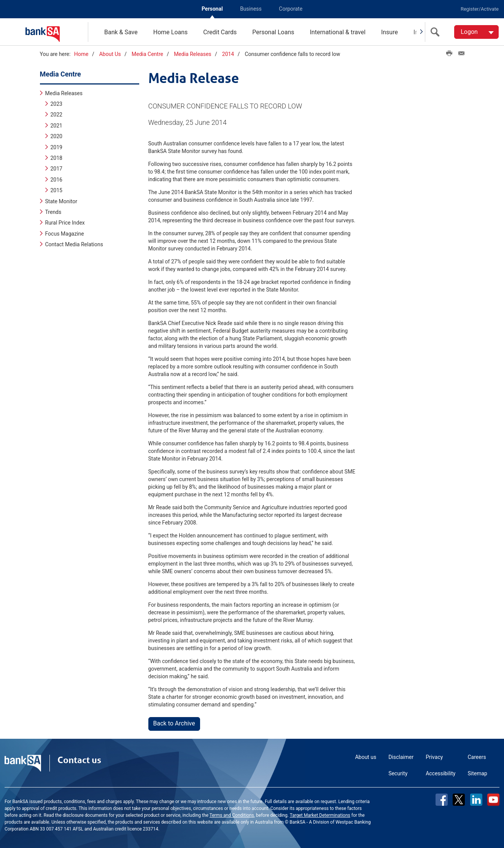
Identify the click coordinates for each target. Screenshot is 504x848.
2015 (56, 190)
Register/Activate (480, 9)
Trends (53, 212)
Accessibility (440, 773)
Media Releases (192, 54)
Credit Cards (220, 32)
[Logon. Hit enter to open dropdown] (476, 32)
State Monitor (61, 201)
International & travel (337, 32)
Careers (477, 757)
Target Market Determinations (320, 815)
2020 (56, 136)
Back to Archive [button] (174, 723)
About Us (110, 54)
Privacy (434, 757)
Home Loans (171, 32)
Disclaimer (401, 757)
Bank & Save (121, 32)
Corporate (291, 9)
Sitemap (478, 773)
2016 (56, 179)
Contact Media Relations (74, 244)
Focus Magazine (65, 233)
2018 (56, 158)
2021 (56, 125)
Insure (390, 32)
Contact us (79, 760)
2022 (56, 114)
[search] (437, 32)
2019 (56, 147)
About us (366, 757)
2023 (56, 104)
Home (81, 54)
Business (251, 9)
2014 (228, 54)
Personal (212, 9)
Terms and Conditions (232, 815)
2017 (56, 168)
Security (398, 773)
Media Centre (147, 54)
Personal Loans (273, 32)
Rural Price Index (65, 222)
